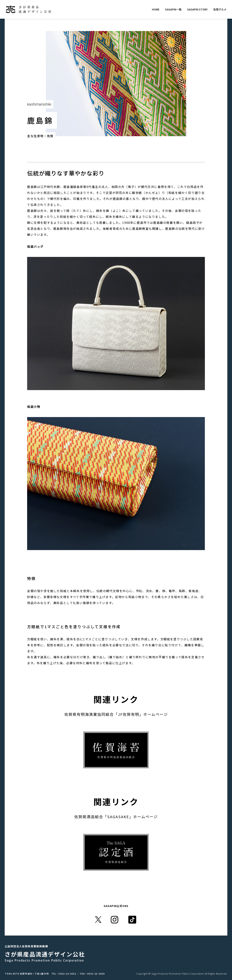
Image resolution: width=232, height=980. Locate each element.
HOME (156, 9)
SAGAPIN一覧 (173, 9)
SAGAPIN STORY (197, 9)
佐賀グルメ (220, 9)
